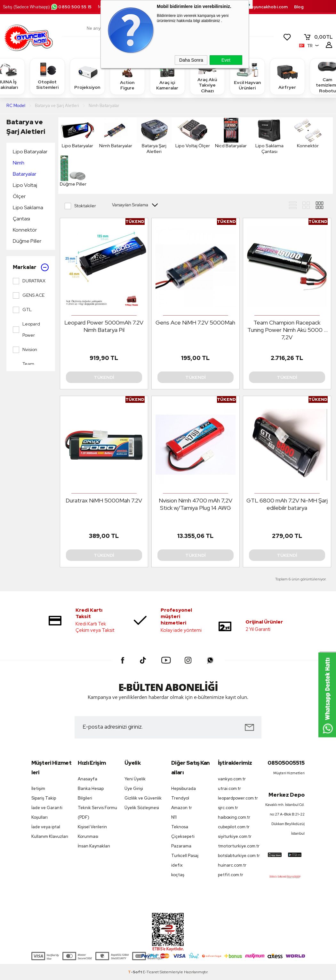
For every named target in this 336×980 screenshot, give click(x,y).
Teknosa (180, 827)
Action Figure (127, 76)
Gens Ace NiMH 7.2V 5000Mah (195, 322)
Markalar (31, 267)
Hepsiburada (184, 789)
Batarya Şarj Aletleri (154, 136)
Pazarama (181, 846)
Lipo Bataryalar (30, 152)
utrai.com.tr (229, 789)
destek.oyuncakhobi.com (261, 7)
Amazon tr (182, 808)
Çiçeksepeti (183, 836)
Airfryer (287, 76)
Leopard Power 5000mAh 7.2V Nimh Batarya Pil (104, 326)
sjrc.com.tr (228, 808)
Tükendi (104, 377)
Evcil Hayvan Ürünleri (247, 76)
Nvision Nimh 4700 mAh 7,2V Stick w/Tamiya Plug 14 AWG (196, 504)
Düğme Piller (27, 241)
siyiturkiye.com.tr (235, 836)
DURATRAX (29, 281)
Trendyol (180, 798)
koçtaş (178, 875)
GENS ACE (29, 295)
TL (318, 37)
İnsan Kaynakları (94, 846)
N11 (174, 817)
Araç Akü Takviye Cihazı (207, 76)
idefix (177, 865)
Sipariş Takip (44, 798)
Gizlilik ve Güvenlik (143, 798)
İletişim (38, 789)
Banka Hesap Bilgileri (91, 793)
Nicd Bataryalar (231, 133)
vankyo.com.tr (232, 779)
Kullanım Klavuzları (50, 836)
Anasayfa (88, 779)
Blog (299, 7)
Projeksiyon (87, 76)
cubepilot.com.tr (234, 827)
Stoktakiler (80, 206)
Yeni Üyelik (135, 779)
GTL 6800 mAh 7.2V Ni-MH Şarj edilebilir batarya (287, 504)
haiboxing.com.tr (234, 817)
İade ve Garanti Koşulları (47, 812)
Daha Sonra (191, 60)
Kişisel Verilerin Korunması (92, 832)
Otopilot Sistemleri (47, 76)
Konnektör (25, 230)
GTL (22, 310)
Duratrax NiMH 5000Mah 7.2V (104, 500)
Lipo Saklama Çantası (28, 213)
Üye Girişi (134, 789)
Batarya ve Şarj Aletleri (26, 127)
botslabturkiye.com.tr (238, 856)
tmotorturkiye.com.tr (238, 846)
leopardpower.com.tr (238, 798)
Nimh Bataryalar (24, 168)
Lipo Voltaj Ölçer (25, 191)
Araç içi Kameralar (167, 76)
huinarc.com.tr (232, 865)
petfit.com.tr (231, 875)
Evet (226, 60)
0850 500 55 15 (71, 7)
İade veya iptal (46, 827)
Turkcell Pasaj (185, 856)
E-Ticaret (151, 972)
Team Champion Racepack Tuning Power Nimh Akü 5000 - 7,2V (287, 330)
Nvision (25, 350)
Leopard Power (26, 329)
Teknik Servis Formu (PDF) (97, 812)
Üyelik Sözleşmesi (142, 808)
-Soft (135, 972)
